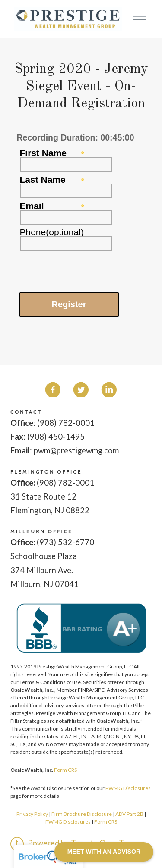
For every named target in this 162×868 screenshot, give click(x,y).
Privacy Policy (32, 814)
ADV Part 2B (129, 814)
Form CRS (65, 770)
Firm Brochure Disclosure (82, 814)
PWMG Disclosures (128, 788)
